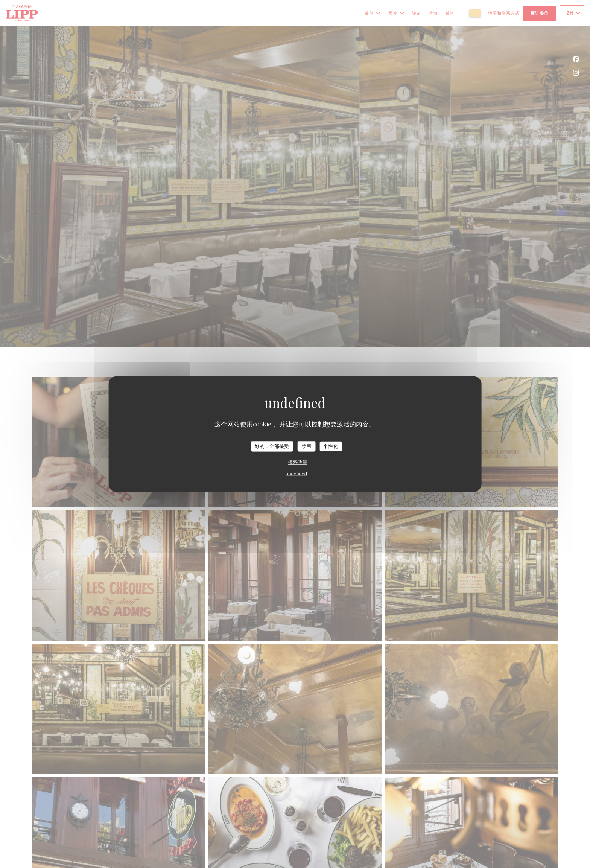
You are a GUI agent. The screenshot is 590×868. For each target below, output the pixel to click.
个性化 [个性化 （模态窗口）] (331, 446)
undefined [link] (296, 473)
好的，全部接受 (272, 446)
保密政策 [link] (298, 462)
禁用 (306, 446)
